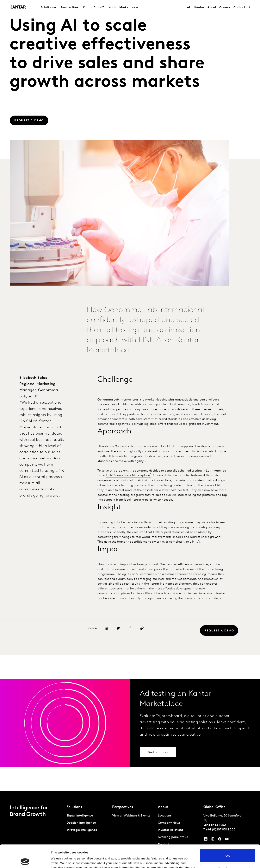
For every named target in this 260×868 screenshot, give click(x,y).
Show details (60, 860)
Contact (239, 8)
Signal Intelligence (80, 816)
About (212, 8)
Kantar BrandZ (93, 8)
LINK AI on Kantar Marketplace (128, 476)
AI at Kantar (196, 8)
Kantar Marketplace (123, 8)
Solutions (47, 8)
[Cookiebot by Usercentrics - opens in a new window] (25, 860)
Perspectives (69, 8)
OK (228, 833)
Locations (165, 816)
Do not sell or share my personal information (228, 847)
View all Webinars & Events (131, 816)
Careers (225, 8)
